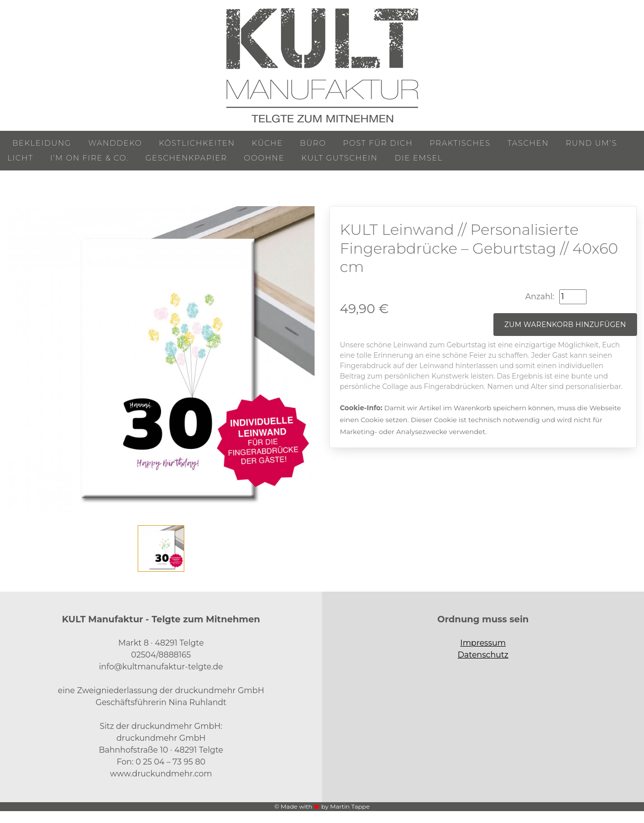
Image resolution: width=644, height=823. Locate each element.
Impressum (483, 643)
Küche (267, 143)
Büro (313, 143)
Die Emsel (419, 158)
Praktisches (460, 143)
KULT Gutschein (340, 158)
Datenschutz (483, 655)
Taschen (528, 143)
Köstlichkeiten (197, 143)
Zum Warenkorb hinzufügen (565, 325)
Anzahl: (539, 297)
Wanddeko (115, 143)
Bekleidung (42, 143)
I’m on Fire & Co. (89, 158)
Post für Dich (378, 143)
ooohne (265, 158)
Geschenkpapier (187, 158)
